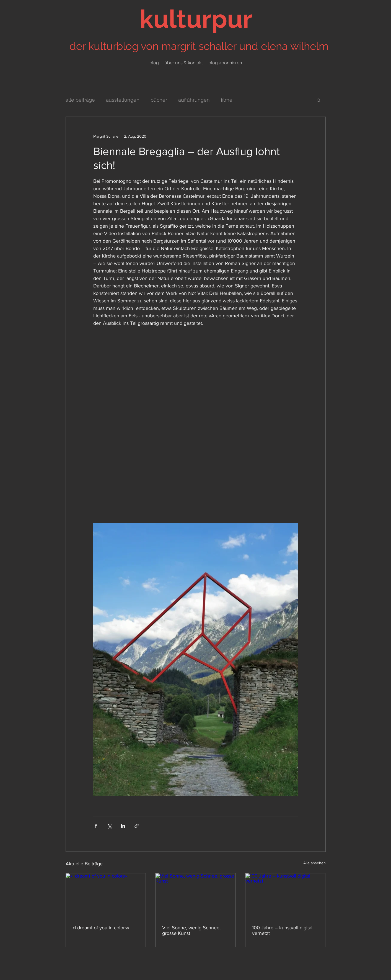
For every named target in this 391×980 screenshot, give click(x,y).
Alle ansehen (314, 863)
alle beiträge (80, 100)
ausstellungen (123, 100)
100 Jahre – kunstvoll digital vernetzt (282, 930)
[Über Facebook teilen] (96, 826)
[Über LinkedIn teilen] (123, 826)
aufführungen (194, 100)
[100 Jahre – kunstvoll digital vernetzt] (285, 896)
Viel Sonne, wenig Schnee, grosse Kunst (191, 930)
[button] (319, 100)
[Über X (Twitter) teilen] (109, 826)
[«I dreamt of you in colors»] (106, 896)
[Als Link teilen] (137, 826)
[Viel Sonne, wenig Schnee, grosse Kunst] (195, 896)
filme (227, 100)
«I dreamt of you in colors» (101, 928)
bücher (159, 100)
